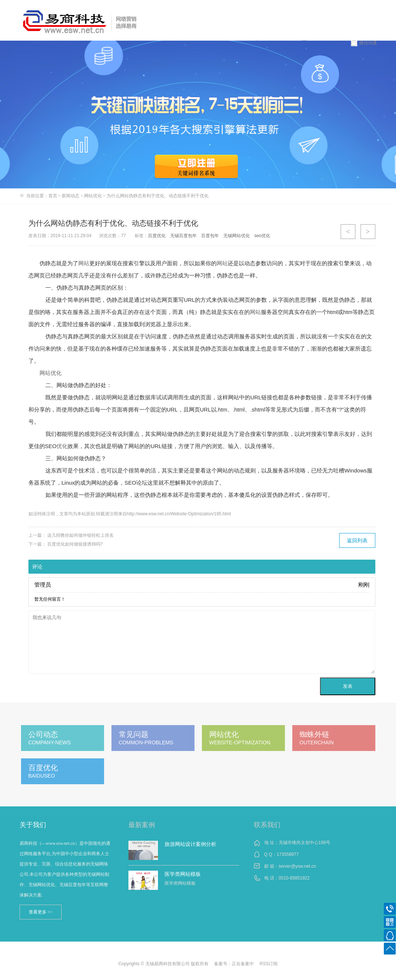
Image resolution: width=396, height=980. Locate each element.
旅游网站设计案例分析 (190, 844)
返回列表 (357, 540)
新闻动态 (70, 196)
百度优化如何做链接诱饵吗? (75, 544)
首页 (53, 196)
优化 (62, 446)
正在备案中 (243, 964)
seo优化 (262, 236)
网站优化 (93, 196)
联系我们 (267, 825)
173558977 (288, 854)
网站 (84, 263)
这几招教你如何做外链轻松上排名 (80, 535)
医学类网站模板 (183, 874)
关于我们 (33, 825)
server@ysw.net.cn (297, 866)
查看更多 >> (41, 912)
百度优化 (157, 236)
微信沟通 (364, 43)
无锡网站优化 (237, 236)
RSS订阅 (269, 964)
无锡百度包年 (183, 236)
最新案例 (142, 825)
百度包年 (210, 236)
